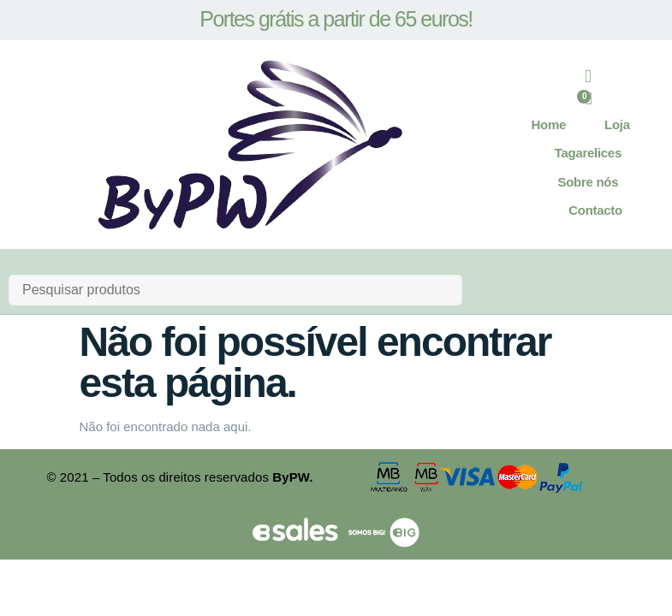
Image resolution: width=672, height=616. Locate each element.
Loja (617, 126)
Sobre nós (589, 184)
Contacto (595, 212)
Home (549, 126)
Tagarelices (588, 154)
